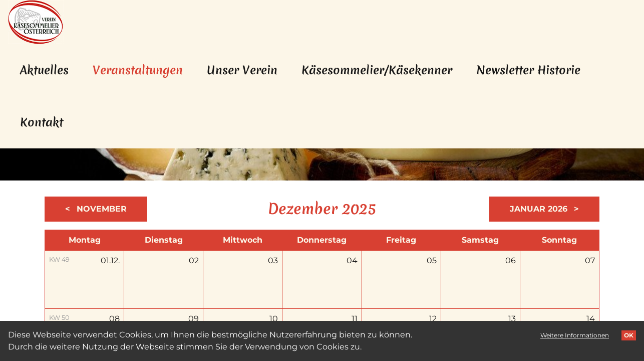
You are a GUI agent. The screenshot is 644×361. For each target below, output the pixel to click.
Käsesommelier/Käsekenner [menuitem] (377, 70)
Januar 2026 (540, 209)
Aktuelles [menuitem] (44, 70)
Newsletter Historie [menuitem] (528, 70)
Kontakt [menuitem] (42, 122)
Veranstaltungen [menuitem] (144, 70)
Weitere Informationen (575, 335)
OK (629, 335)
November (100, 209)
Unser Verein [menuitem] (242, 70)
